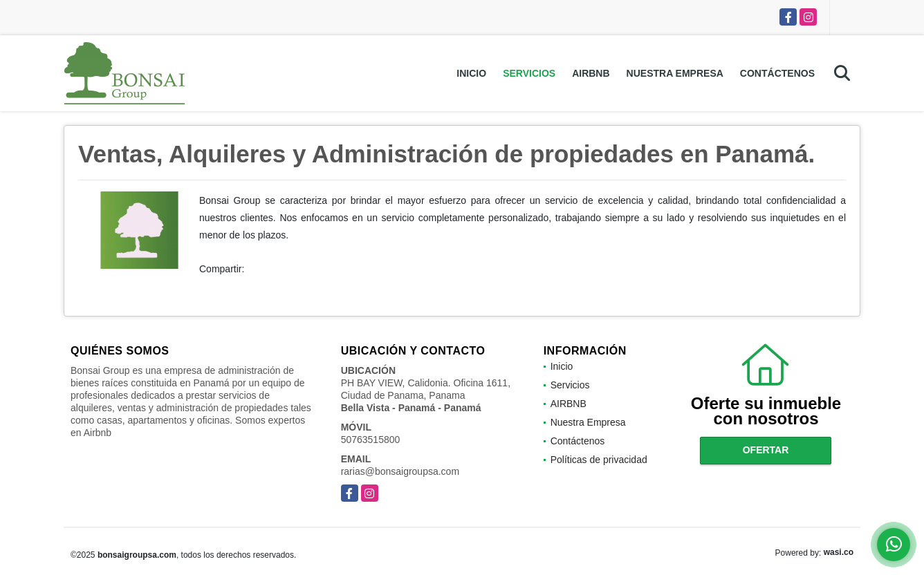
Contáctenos (777, 73)
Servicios (529, 73)
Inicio (471, 73)
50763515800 (371, 440)
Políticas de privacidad (599, 460)
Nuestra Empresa (675, 73)
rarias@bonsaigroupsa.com (400, 471)
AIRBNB (591, 73)
